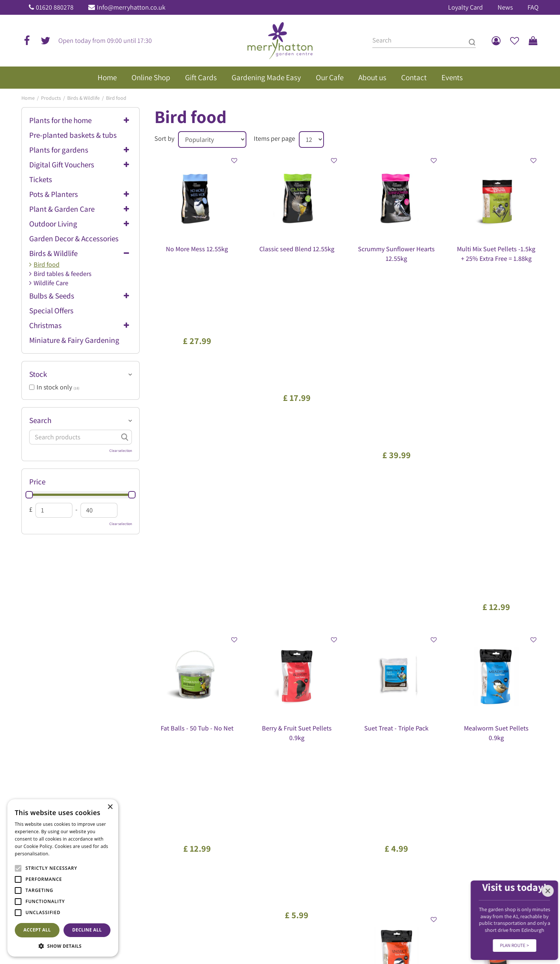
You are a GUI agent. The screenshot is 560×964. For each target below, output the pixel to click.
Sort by (164, 138)
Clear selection (121, 451)
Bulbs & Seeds (52, 296)
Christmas (45, 325)
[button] (63, 946)
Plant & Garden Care (62, 209)
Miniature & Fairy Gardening (74, 340)
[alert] (63, 878)
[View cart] (533, 41)
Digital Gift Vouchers (62, 165)
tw (45, 41)
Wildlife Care (51, 283)
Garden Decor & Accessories (74, 239)
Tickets (41, 179)
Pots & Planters (54, 194)
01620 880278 (55, 7)
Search (40, 420)
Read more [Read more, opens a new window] (63, 854)
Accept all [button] (37, 930)
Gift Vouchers (435, 771)
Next (383, 602)
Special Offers (51, 311)
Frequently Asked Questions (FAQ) (457, 781)
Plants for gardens (59, 150)
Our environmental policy (448, 791)
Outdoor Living (53, 224)
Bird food (47, 265)
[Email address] (318, 648)
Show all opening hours (180, 835)
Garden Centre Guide (263, 938)
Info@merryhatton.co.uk (131, 7)
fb (27, 41)
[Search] (424, 41)
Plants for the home (60, 120)
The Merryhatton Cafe (444, 761)
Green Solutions (218, 938)
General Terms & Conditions (321, 938)
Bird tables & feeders (63, 274)
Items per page (274, 138)
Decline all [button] (87, 930)
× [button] (110, 807)
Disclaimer (436, 938)
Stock (38, 374)
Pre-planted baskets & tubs (73, 135)
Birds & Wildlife (53, 253)
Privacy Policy (370, 938)
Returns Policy (404, 938)
